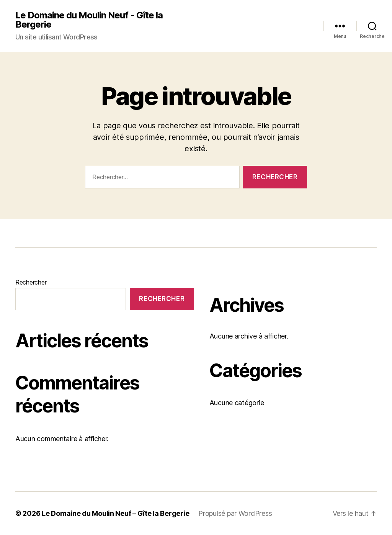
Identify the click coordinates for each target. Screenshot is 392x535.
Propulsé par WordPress (235, 513)
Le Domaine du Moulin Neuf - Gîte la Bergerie (89, 20)
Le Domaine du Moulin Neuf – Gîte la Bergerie (115, 513)
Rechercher (31, 282)
